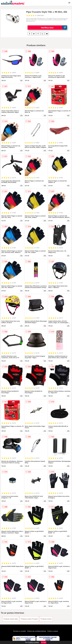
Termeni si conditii (19, 631)
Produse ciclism (46, 619)
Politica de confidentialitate (37, 631)
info (21, 80)
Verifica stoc (54, 28)
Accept (44, 642)
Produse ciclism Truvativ (29, 619)
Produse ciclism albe (11, 619)
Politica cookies (53, 631)
